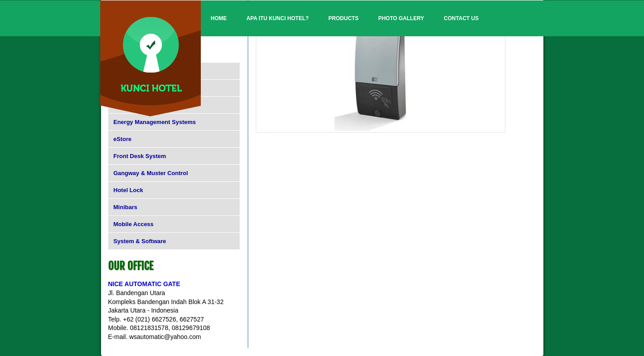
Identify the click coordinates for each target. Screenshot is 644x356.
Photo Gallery (401, 18)
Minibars (125, 207)
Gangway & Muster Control (151, 173)
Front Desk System (140, 156)
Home (219, 18)
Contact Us (461, 18)
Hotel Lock (128, 190)
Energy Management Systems (155, 122)
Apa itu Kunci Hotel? (278, 18)
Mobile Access (134, 224)
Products (343, 18)
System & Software (140, 241)
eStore (123, 139)
